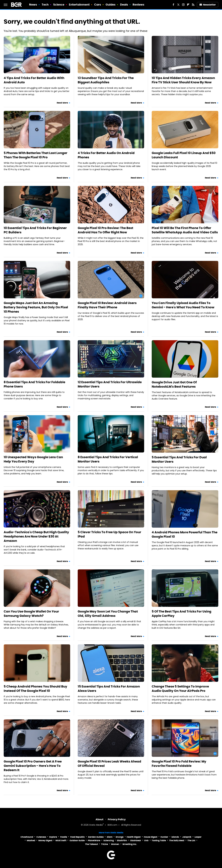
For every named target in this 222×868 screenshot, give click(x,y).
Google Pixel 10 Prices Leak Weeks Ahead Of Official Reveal (109, 764)
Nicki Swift (61, 841)
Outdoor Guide (77, 841)
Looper (198, 837)
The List (191, 841)
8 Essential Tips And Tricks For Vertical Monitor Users (108, 459)
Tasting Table (159, 841)
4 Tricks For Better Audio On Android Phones (106, 155)
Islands (175, 837)
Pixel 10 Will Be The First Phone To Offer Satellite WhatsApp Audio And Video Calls (185, 230)
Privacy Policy (117, 819)
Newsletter (208, 5)
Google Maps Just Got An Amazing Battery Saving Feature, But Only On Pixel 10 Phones (36, 307)
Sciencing (109, 841)
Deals (124, 5)
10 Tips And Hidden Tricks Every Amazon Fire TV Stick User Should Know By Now (183, 80)
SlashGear (136, 841)
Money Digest (45, 841)
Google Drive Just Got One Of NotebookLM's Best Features (174, 384)
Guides (111, 5)
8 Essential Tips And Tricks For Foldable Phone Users (34, 384)
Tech (45, 5)
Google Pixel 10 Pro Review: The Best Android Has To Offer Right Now (105, 230)
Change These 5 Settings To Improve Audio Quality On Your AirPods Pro (180, 689)
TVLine (105, 844)
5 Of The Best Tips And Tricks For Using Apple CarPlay (182, 614)
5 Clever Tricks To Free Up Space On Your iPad (109, 534)
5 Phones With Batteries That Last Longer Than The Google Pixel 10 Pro (36, 155)
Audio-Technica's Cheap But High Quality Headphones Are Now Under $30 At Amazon (36, 536)
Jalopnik (187, 837)
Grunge (120, 837)
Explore (53, 837)
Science (59, 5)
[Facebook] (173, 5)
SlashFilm (122, 841)
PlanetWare (94, 841)
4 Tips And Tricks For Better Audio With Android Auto (34, 80)
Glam (110, 837)
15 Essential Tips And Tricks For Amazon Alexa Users (109, 689)
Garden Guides (96, 837)
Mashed (31, 841)
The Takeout (91, 844)
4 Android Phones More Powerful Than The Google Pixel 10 (185, 534)
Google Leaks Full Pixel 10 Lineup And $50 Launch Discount (184, 155)
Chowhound (27, 837)
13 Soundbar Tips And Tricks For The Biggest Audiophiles (106, 80)
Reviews (139, 5)
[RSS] (193, 5)
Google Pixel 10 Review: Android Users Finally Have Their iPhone (107, 305)
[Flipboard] (188, 5)
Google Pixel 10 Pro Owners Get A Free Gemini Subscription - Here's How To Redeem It (33, 766)
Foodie (64, 837)
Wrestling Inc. (130, 844)
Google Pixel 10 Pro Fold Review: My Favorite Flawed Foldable (179, 764)
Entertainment (79, 5)
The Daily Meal (177, 841)
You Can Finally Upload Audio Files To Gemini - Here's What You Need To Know (183, 305)
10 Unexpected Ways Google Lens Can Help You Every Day (33, 459)
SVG (146, 841)
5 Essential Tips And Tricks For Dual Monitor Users (179, 459)
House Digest (151, 837)
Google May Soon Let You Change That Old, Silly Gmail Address (108, 614)
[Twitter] (178, 5)
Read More (62, 103)
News (33, 5)
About (100, 819)
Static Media (96, 825)
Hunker (164, 837)
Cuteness (41, 837)
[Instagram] (183, 5)
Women (115, 844)
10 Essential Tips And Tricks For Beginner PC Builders (35, 230)
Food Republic (78, 837)
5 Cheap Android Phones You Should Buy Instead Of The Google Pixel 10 (35, 689)
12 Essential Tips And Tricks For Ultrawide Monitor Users (110, 384)
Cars (98, 5)
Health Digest (134, 837)
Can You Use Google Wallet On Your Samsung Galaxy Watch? (31, 614)
